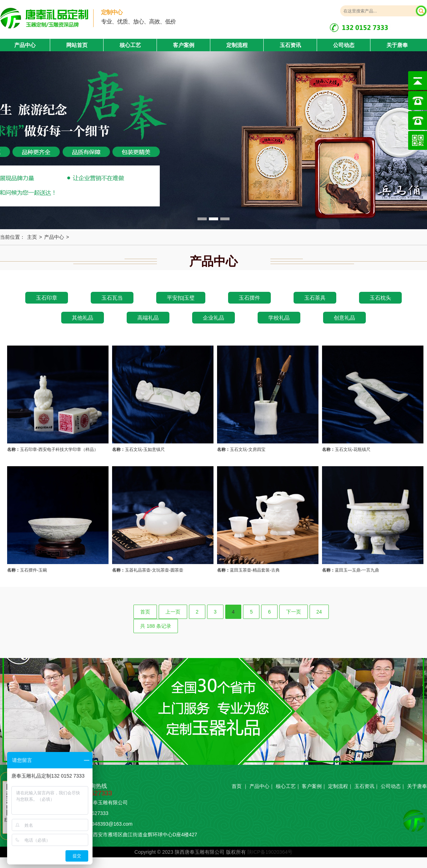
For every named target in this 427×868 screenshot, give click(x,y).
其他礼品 (83, 318)
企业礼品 (213, 318)
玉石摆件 (249, 298)
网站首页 (77, 45)
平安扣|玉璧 (181, 298)
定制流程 (237, 45)
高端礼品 (148, 318)
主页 (32, 237)
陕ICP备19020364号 (270, 852)
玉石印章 (47, 298)
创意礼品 (344, 318)
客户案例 (184, 45)
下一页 (294, 612)
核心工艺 (130, 45)
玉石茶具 (315, 298)
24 (319, 612)
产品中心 (54, 237)
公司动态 (344, 45)
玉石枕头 (380, 298)
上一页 (173, 612)
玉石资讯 (290, 45)
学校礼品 (279, 318)
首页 (145, 612)
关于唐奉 (397, 45)
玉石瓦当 (112, 298)
